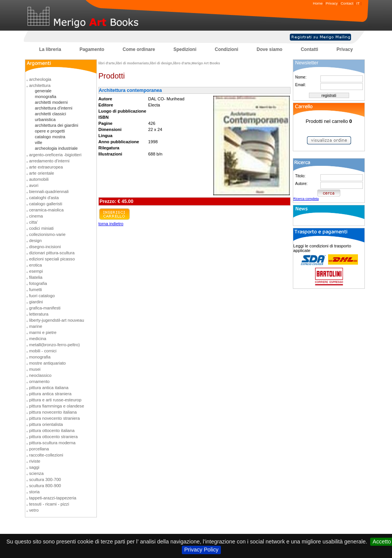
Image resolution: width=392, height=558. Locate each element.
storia (34, 492)
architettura (40, 85)
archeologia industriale (56, 148)
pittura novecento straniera (54, 418)
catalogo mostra (50, 137)
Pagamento (92, 49)
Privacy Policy (201, 550)
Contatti (310, 49)
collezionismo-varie (47, 234)
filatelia (36, 277)
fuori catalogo (42, 296)
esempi (36, 271)
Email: (301, 85)
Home (318, 3)
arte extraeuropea (46, 167)
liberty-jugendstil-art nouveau (57, 320)
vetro (34, 510)
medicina (38, 339)
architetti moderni (51, 102)
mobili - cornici (43, 351)
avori (34, 185)
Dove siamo (269, 49)
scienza (36, 473)
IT (358, 3)
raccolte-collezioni (46, 455)
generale (43, 91)
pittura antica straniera (50, 394)
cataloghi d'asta (44, 198)
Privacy (332, 3)
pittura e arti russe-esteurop (55, 400)
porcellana (39, 449)
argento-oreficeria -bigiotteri (55, 155)
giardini (36, 302)
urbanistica (45, 119)
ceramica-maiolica (46, 210)
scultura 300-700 (45, 479)
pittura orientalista (46, 424)
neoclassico (40, 375)
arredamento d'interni (49, 161)
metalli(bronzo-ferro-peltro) (54, 345)
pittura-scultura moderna (52, 443)
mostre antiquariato (47, 363)
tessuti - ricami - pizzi (49, 504)
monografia (46, 97)
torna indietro (111, 224)
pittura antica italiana (49, 388)
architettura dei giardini (56, 125)
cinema (36, 216)
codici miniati (41, 228)
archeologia (40, 79)
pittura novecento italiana (53, 412)
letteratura (39, 314)
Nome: (301, 77)
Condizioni (226, 49)
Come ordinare (139, 49)
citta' (33, 222)
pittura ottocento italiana (52, 430)
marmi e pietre (43, 332)
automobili (39, 179)
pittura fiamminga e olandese (57, 406)
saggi (34, 467)
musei (35, 369)
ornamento (39, 381)
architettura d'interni (54, 108)
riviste (35, 461)
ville (38, 142)
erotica (36, 265)
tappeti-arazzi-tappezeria (53, 498)
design (35, 241)
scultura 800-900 (45, 486)
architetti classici (50, 114)
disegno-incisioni (45, 247)
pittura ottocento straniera (53, 437)
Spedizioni (185, 49)
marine (36, 326)
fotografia (38, 283)
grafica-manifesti (45, 308)
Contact (347, 3)
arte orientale (42, 173)
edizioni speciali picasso (52, 259)
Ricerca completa (306, 199)
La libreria (50, 49)
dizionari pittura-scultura (52, 253)
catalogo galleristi (46, 204)
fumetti (36, 290)
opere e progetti (50, 131)
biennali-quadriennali (49, 191)
